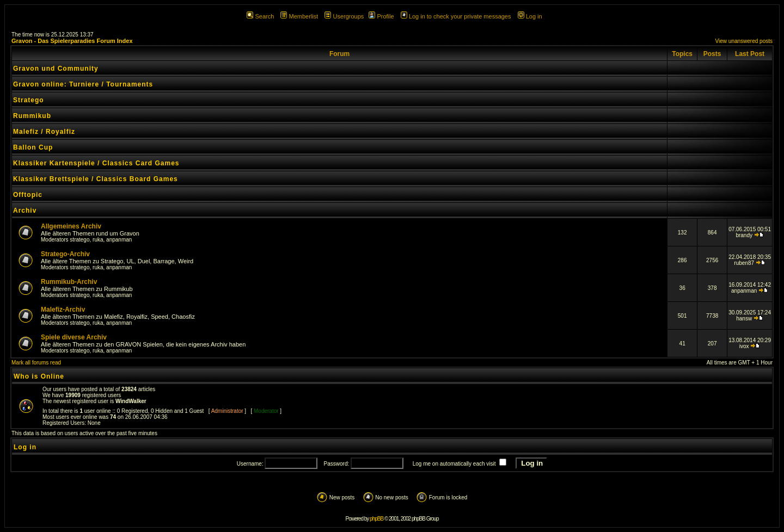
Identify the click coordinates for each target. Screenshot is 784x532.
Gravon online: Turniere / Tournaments (83, 84)
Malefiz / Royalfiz (44, 132)
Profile (381, 16)
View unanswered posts (744, 41)
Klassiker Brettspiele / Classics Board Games (96, 179)
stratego (79, 240)
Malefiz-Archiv (63, 310)
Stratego (29, 100)
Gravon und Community (56, 69)
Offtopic (28, 195)
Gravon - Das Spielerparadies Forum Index (72, 41)
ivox (744, 346)
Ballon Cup (33, 147)
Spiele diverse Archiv (74, 337)
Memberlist (299, 16)
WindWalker (131, 401)
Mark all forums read (36, 363)
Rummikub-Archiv (69, 282)
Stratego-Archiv (65, 254)
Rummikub (32, 116)
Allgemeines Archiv (71, 226)
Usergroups (344, 16)
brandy (744, 235)
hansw (744, 318)
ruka (98, 240)
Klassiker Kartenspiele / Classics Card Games (96, 163)
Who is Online (39, 376)
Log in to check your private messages (456, 16)
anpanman (119, 240)
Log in (530, 16)
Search (260, 16)
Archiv (25, 211)
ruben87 (744, 263)
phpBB (376, 519)
